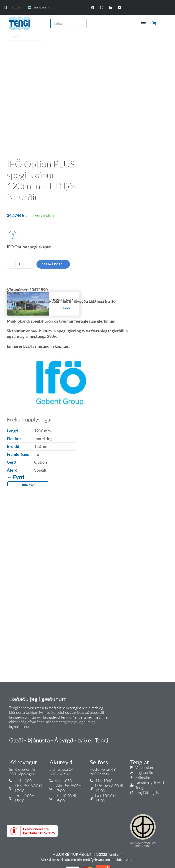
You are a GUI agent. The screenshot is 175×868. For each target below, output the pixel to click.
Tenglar (140, 762)
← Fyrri (15, 477)
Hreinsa (28, 485)
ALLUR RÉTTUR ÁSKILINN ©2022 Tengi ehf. (87, 854)
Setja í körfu (53, 264)
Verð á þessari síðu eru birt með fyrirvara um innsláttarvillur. (88, 859)
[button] (143, 23)
